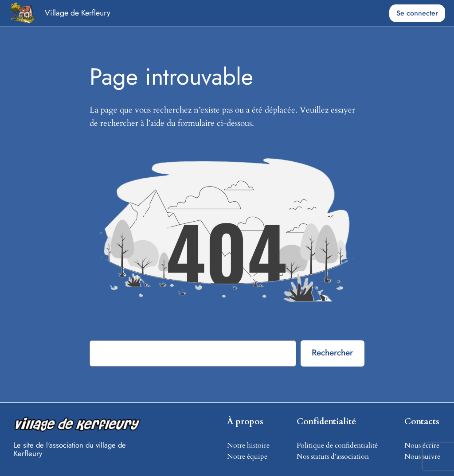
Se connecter (417, 13)
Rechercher (332, 352)
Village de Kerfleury (78, 13)
